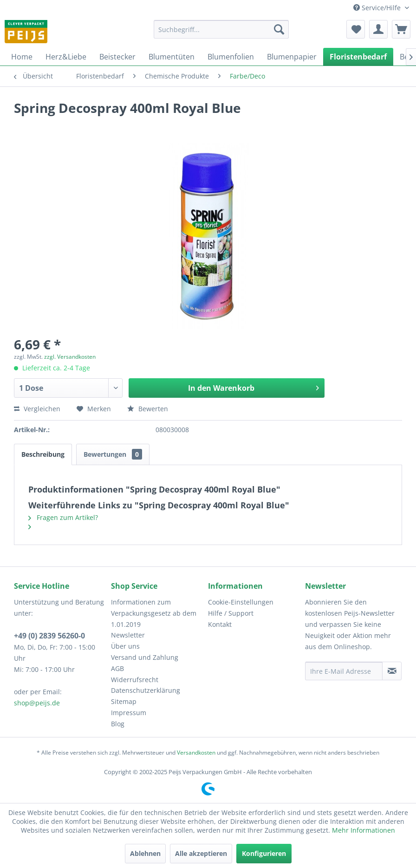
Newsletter (128, 635)
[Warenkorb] (401, 29)
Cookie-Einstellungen (241, 602)
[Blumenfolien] (231, 57)
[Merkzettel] (356, 29)
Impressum (129, 713)
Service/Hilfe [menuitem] (378, 8)
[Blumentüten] (172, 57)
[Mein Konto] (378, 29)
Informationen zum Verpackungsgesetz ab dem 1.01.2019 (154, 613)
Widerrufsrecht (135, 680)
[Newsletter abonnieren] (392, 671)
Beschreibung (43, 454)
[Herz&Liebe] (66, 57)
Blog (118, 724)
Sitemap (124, 701)
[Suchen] (279, 29)
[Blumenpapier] (292, 57)
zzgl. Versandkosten (70, 357)
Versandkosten (196, 753)
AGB (117, 668)
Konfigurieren (264, 853)
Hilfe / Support (231, 613)
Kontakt (220, 624)
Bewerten (148, 409)
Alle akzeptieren (201, 853)
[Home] (22, 57)
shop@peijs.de (37, 703)
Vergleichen (37, 409)
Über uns (125, 646)
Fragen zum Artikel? (63, 517)
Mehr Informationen (364, 830)
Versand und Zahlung (145, 657)
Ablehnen (145, 853)
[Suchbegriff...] (221, 29)
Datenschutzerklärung (146, 690)
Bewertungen (113, 454)
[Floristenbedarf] (358, 57)
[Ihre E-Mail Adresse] (344, 671)
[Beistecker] (117, 57)
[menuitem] (221, 29)
